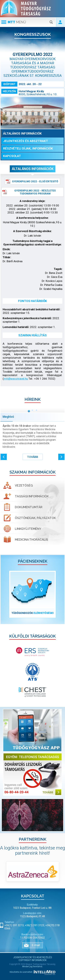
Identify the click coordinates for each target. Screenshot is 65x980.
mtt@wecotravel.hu (16, 379)
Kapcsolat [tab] (12, 156)
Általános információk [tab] (22, 133)
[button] (4, 457)
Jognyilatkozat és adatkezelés (33, 957)
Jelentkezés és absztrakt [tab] (26, 141)
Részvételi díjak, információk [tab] (28, 148)
